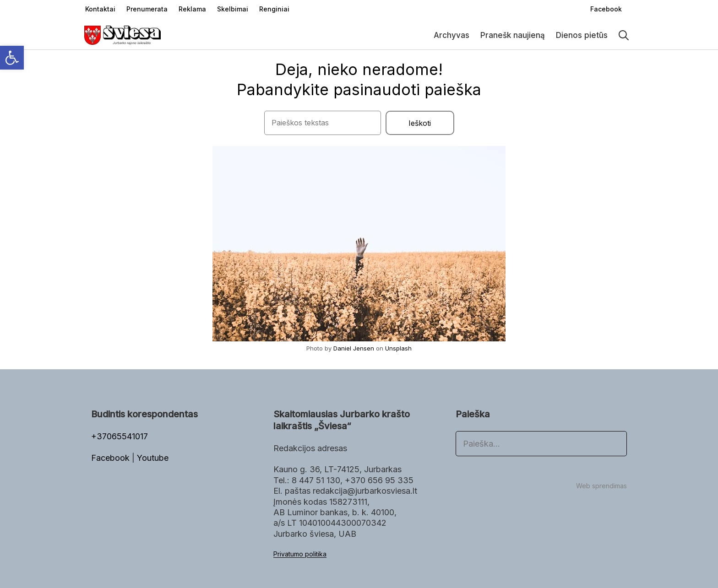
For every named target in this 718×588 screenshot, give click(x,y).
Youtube (153, 458)
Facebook (112, 458)
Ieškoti (420, 123)
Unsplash (398, 348)
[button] (12, 58)
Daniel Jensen (354, 348)
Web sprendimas (601, 486)
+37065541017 (120, 436)
